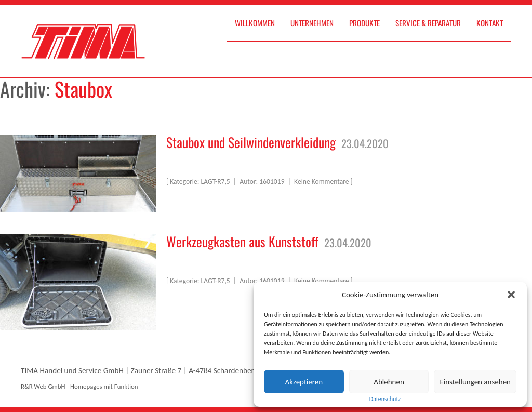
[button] (511, 295)
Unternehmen (312, 23)
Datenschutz (385, 399)
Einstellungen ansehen (475, 382)
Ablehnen (389, 382)
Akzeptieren (304, 382)
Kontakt (490, 23)
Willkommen (255, 23)
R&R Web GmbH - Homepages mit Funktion (79, 386)
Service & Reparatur (428, 23)
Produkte (364, 23)
